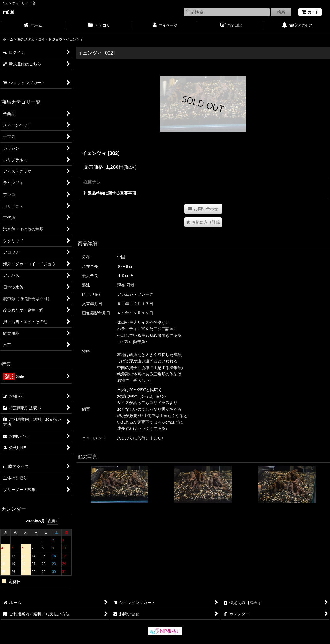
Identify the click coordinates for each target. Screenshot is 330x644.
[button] (203, 222)
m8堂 (9, 12)
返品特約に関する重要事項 (110, 193)
